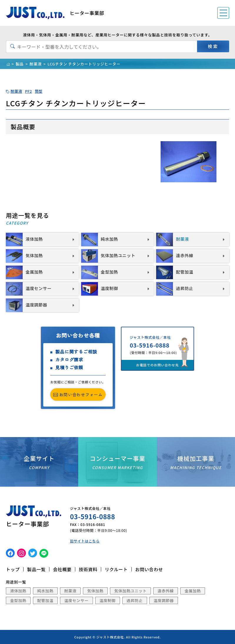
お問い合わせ (149, 569)
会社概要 (62, 569)
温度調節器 (164, 600)
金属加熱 (193, 591)
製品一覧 (36, 569)
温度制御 (107, 600)
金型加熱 (18, 600)
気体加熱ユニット (131, 591)
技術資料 (88, 569)
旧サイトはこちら (85, 541)
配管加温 (45, 600)
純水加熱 (45, 591)
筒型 (39, 91)
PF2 (28, 91)
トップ (13, 569)
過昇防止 (135, 600)
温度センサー (77, 600)
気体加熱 (95, 591)
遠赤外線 (166, 591)
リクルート (116, 569)
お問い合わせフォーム (78, 395)
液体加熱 (18, 591)
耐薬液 (16, 91)
